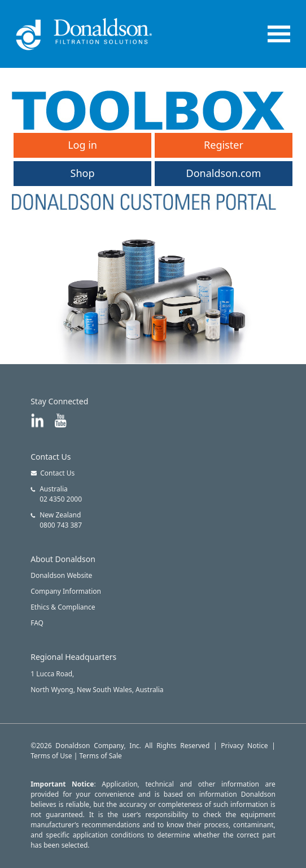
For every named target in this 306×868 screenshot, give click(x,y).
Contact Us (53, 473)
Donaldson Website (61, 575)
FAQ (37, 623)
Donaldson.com (224, 173)
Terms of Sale (101, 756)
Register (224, 145)
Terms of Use (51, 756)
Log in (82, 145)
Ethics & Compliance (63, 607)
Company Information (66, 591)
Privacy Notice (244, 746)
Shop (83, 173)
